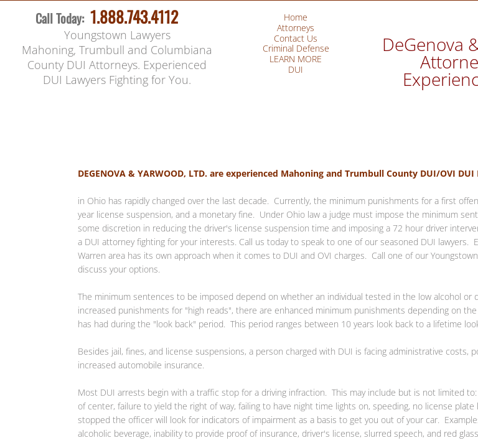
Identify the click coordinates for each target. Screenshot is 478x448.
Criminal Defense (296, 48)
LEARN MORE (296, 59)
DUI (296, 69)
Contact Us (296, 38)
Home (296, 17)
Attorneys (296, 28)
